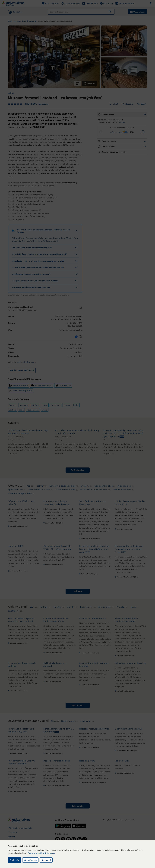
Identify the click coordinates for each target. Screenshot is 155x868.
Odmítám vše (30, 860)
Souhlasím (15, 860)
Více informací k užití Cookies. (41, 853)
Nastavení (46, 860)
